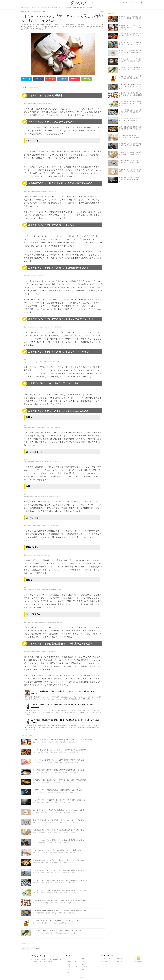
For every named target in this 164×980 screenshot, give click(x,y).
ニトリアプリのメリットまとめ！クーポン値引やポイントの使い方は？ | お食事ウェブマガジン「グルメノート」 (62, 706)
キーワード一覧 (106, 959)
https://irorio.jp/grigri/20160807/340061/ (39, 555)
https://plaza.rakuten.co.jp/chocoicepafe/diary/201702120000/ (45, 327)
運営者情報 (120, 959)
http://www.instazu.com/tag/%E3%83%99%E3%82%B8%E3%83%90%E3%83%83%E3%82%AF (52, 462)
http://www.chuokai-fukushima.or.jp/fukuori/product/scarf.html (45, 622)
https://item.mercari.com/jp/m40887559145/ (40, 104)
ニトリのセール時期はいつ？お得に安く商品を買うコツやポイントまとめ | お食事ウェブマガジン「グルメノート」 (62, 693)
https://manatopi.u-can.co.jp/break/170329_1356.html (43, 526)
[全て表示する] (33, 87)
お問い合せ (104, 962)
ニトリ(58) (102, 12)
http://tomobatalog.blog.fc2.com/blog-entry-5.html (41, 191)
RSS (103, 964)
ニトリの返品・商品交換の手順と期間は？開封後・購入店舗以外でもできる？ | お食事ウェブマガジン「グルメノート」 (62, 721)
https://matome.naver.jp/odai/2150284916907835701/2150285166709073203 (46, 362)
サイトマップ (120, 962)
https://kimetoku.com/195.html (36, 276)
